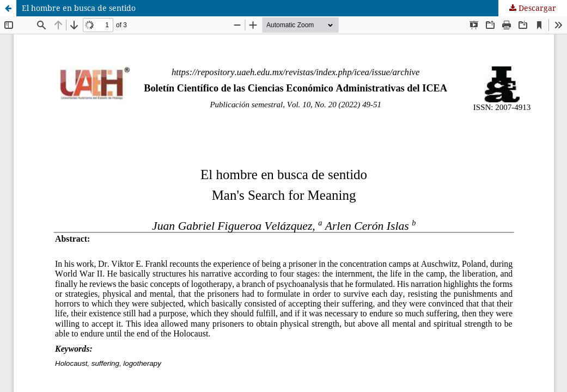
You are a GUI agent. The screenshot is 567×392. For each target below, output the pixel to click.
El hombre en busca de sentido (79, 8)
